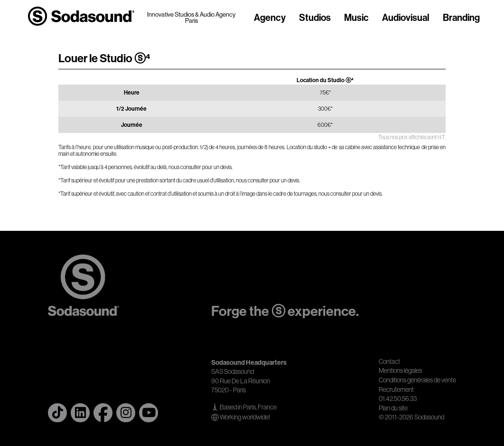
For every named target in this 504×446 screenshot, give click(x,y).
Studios (315, 18)
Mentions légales (400, 370)
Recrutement (396, 389)
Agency (270, 18)
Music (356, 18)
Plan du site (393, 408)
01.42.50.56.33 (398, 399)
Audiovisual (406, 18)
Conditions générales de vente (417, 380)
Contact (389, 361)
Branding (461, 18)
